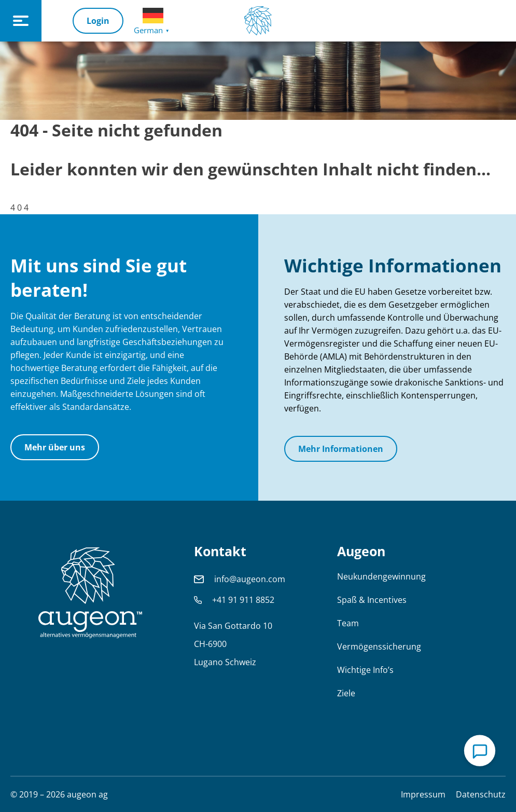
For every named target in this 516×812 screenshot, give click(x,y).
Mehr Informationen (341, 449)
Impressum (423, 794)
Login (98, 21)
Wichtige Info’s (365, 670)
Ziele (346, 693)
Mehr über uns (55, 447)
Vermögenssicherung (379, 646)
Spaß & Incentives (372, 600)
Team (348, 623)
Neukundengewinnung (381, 576)
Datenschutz (481, 794)
